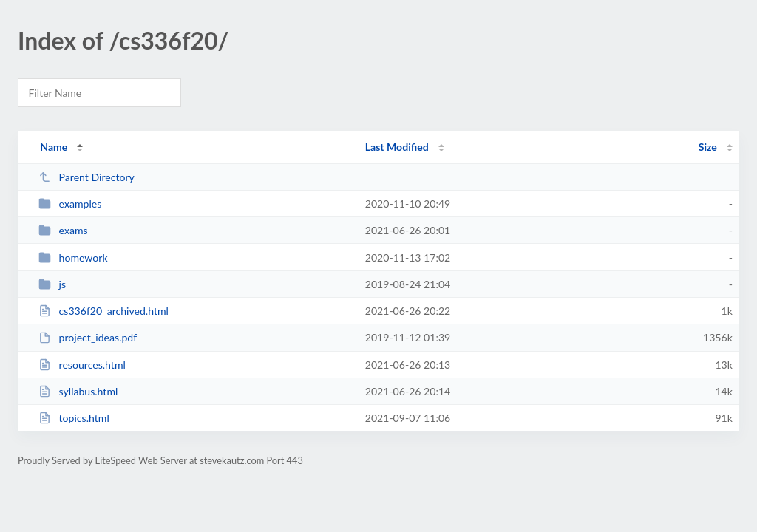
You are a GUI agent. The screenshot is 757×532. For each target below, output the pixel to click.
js (52, 284)
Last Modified (397, 147)
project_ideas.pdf (88, 337)
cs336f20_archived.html (103, 311)
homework (73, 258)
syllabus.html (78, 391)
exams (63, 230)
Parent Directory (86, 177)
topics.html (74, 418)
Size (708, 147)
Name (54, 147)
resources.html (82, 365)
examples (70, 204)
